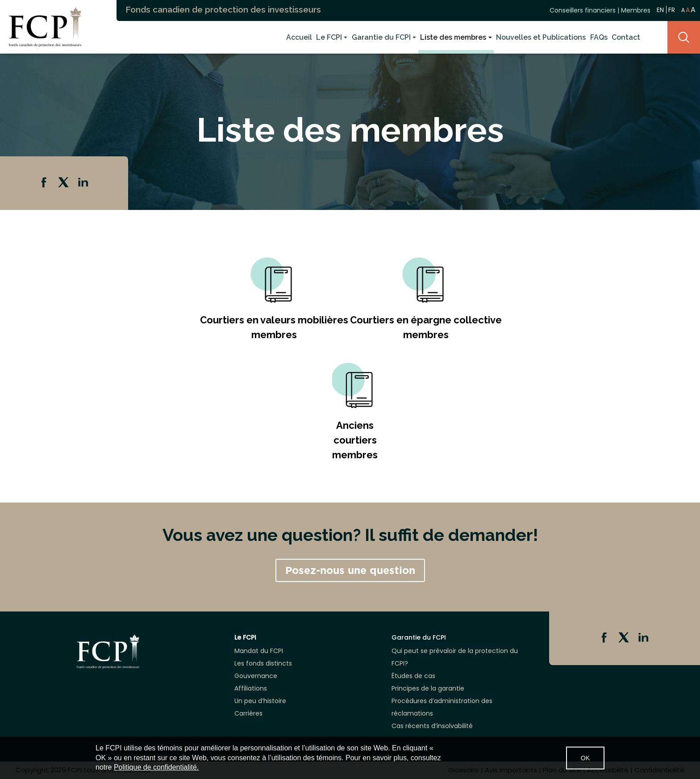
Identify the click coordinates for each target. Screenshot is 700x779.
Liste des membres (453, 37)
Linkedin (84, 183)
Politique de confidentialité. (156, 767)
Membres (636, 10)
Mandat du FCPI (259, 651)
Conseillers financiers (583, 10)
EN (660, 10)
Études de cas (413, 676)
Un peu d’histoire (260, 701)
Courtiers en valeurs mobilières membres (274, 327)
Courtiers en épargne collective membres (426, 327)
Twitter (64, 183)
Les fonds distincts (263, 663)
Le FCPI (329, 37)
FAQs (599, 37)
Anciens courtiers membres (355, 440)
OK (585, 758)
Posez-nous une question (350, 570)
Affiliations (251, 688)
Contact (626, 37)
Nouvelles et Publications (541, 37)
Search (684, 37)
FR (672, 10)
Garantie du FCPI (381, 37)
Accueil (299, 37)
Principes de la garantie (428, 688)
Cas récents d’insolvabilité (432, 726)
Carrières (248, 713)
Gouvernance (256, 676)
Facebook (45, 183)
